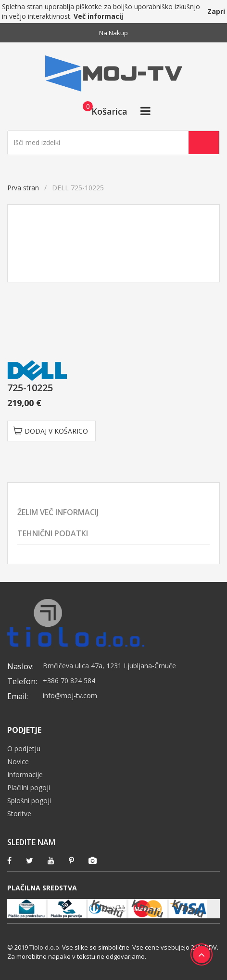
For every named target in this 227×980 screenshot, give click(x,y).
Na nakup (113, 33)
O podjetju (24, 748)
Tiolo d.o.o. (45, 947)
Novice (18, 761)
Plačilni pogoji (29, 788)
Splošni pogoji (29, 801)
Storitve (19, 814)
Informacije (25, 775)
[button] (102, 111)
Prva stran (23, 188)
